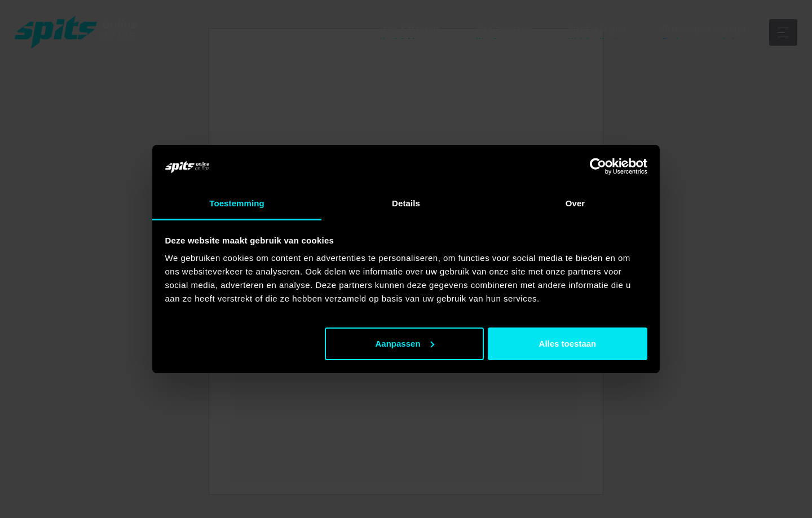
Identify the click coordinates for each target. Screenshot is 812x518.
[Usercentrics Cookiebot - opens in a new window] (598, 166)
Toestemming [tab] (237, 203)
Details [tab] (406, 203)
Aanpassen (405, 344)
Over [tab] (575, 203)
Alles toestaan (568, 344)
